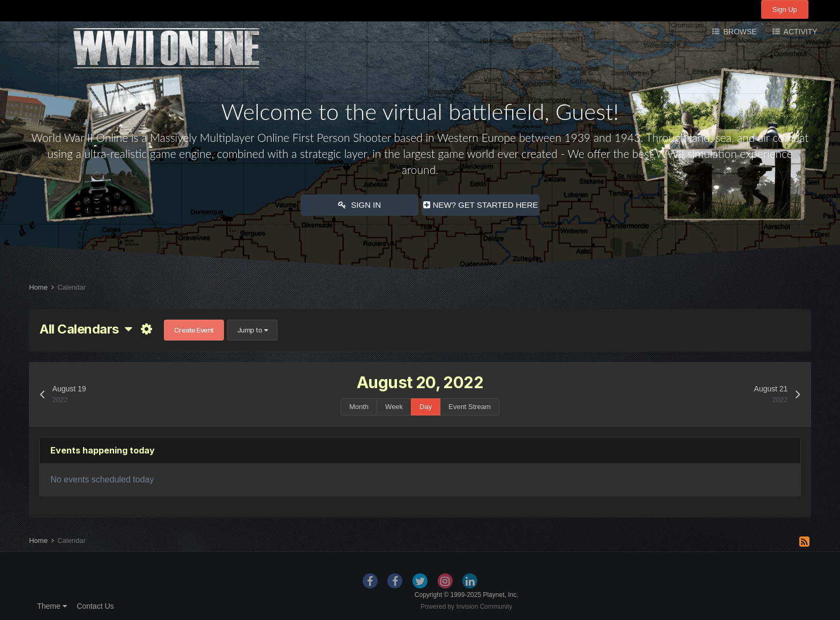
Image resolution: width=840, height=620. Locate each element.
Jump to (253, 330)
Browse (739, 32)
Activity (799, 32)
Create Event (194, 330)
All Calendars (86, 329)
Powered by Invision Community (466, 607)
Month (359, 407)
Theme (52, 606)
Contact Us (95, 606)
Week (394, 407)
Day (426, 407)
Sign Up (785, 9)
